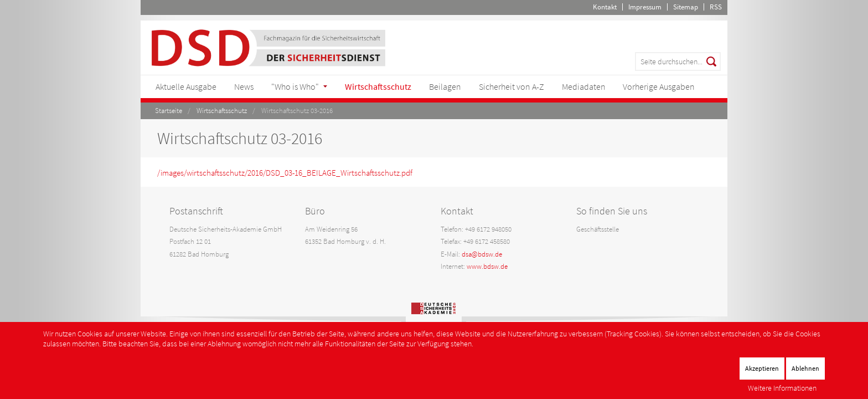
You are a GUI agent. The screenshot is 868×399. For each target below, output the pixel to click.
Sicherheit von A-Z (512, 86)
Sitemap (686, 7)
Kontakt (605, 7)
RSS (716, 7)
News (244, 86)
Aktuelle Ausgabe (186, 86)
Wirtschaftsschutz (378, 86)
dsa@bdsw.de (482, 254)
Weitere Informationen (782, 388)
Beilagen (445, 86)
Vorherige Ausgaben (659, 86)
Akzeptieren (762, 368)
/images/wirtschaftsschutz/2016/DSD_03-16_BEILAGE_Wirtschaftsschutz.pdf (285, 173)
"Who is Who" (295, 86)
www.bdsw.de (487, 266)
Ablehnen (805, 368)
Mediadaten (584, 86)
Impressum (645, 7)
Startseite (169, 111)
